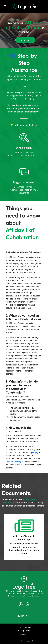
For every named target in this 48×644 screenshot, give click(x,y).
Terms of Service (24, 627)
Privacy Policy (24, 631)
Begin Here (25, 40)
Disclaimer (24, 634)
